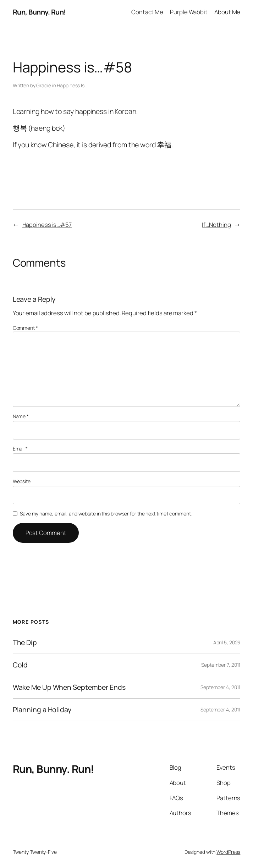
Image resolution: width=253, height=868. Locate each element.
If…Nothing (216, 225)
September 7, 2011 (221, 665)
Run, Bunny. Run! (39, 12)
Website (22, 481)
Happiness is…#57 (47, 225)
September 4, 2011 (220, 687)
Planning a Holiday (42, 710)
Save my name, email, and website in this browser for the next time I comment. (106, 514)
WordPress (228, 852)
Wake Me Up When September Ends (69, 687)
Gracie (43, 85)
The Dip (25, 643)
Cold (20, 665)
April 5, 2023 (227, 642)
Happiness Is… (72, 85)
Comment (25, 328)
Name (21, 416)
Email (20, 449)
